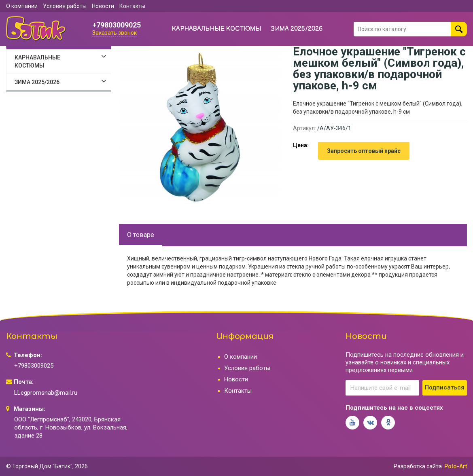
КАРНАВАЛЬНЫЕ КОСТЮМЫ (217, 29)
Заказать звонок (115, 33)
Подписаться (445, 387)
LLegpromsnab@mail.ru (46, 393)
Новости (103, 6)
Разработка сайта (418, 466)
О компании (22, 6)
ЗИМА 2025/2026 (297, 29)
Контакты (132, 6)
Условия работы (65, 6)
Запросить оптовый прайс (364, 151)
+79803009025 (117, 25)
